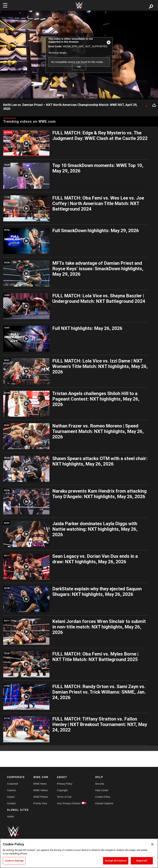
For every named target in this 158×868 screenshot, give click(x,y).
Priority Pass (40, 803)
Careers (12, 790)
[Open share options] (154, 105)
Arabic (11, 816)
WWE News (40, 784)
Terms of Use (64, 797)
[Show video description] (146, 105)
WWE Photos (41, 797)
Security (100, 784)
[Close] (152, 844)
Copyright (62, 790)
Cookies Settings (14, 861)
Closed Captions (104, 803)
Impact (11, 797)
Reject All (142, 861)
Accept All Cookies (116, 861)
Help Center (102, 790)
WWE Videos (41, 790)
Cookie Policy (103, 797)
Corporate (13, 784)
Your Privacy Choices (69, 803)
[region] (79, 853)
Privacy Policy (65, 784)
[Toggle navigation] (5, 5)
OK (79, 67)
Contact (11, 803)
